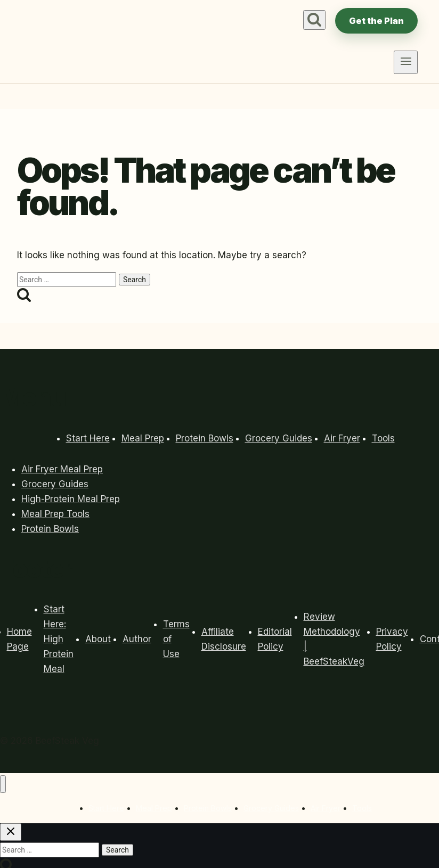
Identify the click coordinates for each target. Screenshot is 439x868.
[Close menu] (3, 784)
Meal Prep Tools (55, 514)
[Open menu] (406, 62)
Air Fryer (342, 438)
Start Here (88, 438)
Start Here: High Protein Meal (59, 639)
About (98, 639)
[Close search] (11, 832)
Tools (383, 438)
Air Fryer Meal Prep (62, 469)
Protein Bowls (205, 438)
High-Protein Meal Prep (71, 499)
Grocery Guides (279, 438)
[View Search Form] (314, 20)
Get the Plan (376, 21)
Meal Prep (143, 438)
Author (137, 639)
